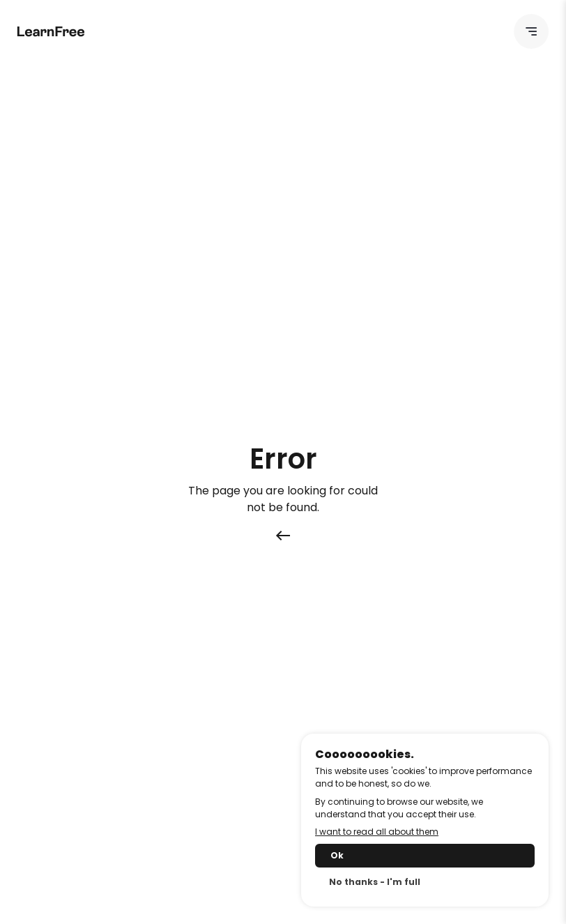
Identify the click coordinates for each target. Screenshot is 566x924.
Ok (337, 855)
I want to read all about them (377, 832)
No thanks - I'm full (375, 882)
